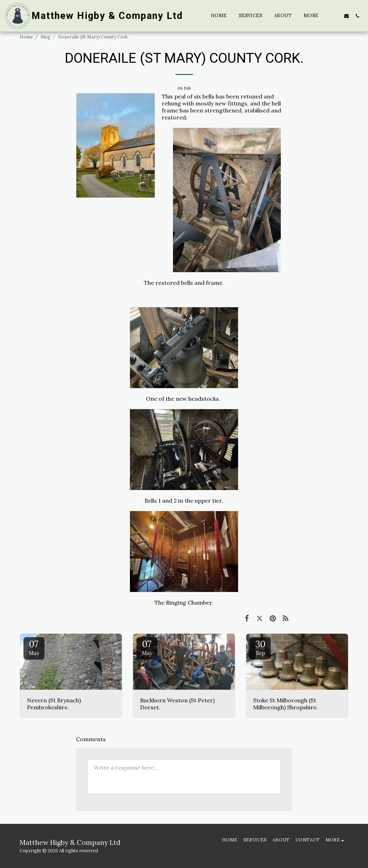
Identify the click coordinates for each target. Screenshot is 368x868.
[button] (336, 16)
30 (260, 647)
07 (34, 647)
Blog (46, 37)
